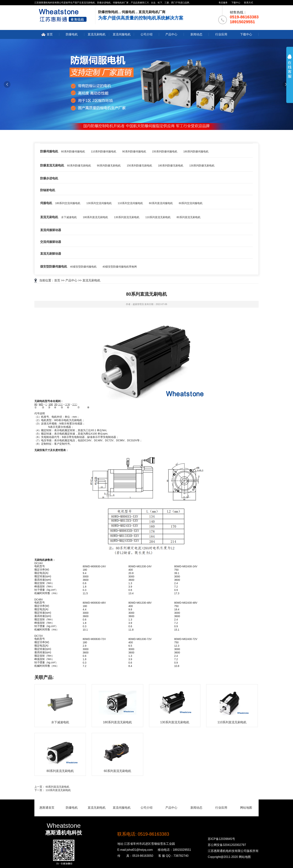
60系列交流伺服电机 (191, 203)
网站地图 (246, 808)
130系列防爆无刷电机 (202, 166)
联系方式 (249, 3)
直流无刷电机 (97, 34)
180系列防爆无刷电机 (171, 166)
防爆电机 (72, 34)
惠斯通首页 (47, 808)
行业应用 (221, 34)
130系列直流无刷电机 (127, 217)
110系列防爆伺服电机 (104, 151)
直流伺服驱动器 (51, 230)
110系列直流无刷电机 (158, 217)
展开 (290, 70)
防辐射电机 (48, 190)
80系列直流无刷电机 (189, 217)
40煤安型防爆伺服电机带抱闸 (120, 267)
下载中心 (236, 3)
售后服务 (223, 3)
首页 (50, 34)
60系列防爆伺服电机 (73, 151)
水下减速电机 (69, 217)
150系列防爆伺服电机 (165, 151)
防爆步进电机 (49, 178)
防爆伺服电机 (49, 151)
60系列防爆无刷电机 (79, 166)
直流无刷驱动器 (51, 254)
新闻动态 (196, 34)
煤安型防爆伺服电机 (54, 267)
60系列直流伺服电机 (161, 203)
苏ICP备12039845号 (221, 839)
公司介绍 (146, 34)
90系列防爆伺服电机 (134, 151)
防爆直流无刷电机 (52, 165)
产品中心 (171, 34)
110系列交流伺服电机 (130, 203)
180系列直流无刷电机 (95, 217)
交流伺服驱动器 (51, 242)
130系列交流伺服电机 (99, 203)
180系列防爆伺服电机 (196, 151)
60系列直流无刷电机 (58, 787)
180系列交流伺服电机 (68, 203)
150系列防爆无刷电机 (139, 166)
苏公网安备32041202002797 (227, 845)
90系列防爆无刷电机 (109, 166)
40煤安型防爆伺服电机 (83, 267)
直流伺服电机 (122, 34)
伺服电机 (46, 203)
